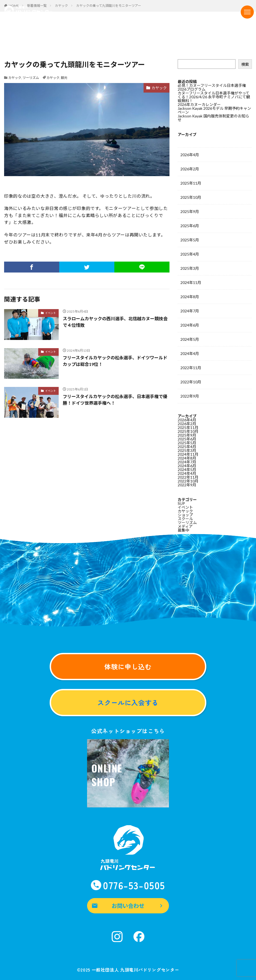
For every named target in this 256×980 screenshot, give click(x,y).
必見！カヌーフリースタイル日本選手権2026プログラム (212, 87)
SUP (181, 503)
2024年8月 (190, 297)
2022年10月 (191, 382)
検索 (245, 64)
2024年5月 (190, 339)
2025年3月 (190, 268)
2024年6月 (190, 325)
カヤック (15, 78)
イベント (50, 313)
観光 (64, 78)
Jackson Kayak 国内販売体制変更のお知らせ (213, 118)
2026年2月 (190, 169)
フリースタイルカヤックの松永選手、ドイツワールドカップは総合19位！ (115, 361)
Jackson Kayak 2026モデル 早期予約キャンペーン (214, 110)
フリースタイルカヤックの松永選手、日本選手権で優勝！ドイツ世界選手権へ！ (115, 400)
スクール (185, 519)
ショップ (185, 515)
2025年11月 (191, 183)
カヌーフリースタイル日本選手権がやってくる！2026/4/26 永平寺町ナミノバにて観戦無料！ (214, 97)
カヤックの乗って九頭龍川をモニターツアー (109, 6)
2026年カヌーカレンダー (199, 104)
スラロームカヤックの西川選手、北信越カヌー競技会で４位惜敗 (115, 322)
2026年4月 (190, 155)
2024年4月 (190, 353)
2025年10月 (191, 197)
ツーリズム (31, 78)
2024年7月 (190, 311)
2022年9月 (190, 396)
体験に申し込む (128, 666)
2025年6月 (190, 226)
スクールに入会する (128, 702)
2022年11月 (191, 368)
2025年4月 (190, 254)
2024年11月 (191, 282)
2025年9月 (190, 211)
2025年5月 (190, 240)
